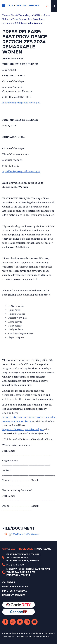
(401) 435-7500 (15, 565)
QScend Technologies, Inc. (37, 636)
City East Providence (27, 549)
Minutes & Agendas (15, 591)
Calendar (9, 582)
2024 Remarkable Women (25, 534)
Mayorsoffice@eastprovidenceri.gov (23, 429)
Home (6, 15)
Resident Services (14, 595)
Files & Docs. (17, 15)
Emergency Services (15, 587)
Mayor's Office (34, 15)
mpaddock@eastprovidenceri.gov (21, 102)
